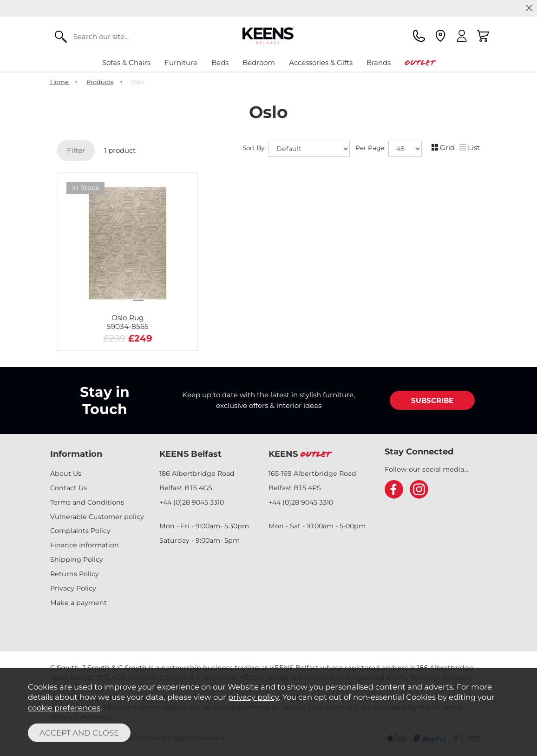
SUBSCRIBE (432, 400)
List (470, 148)
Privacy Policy (73, 588)
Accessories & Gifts (321, 62)
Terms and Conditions (87, 502)
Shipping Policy (77, 559)
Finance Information (85, 545)
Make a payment (79, 603)
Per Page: (389, 149)
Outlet (420, 62)
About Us (66, 473)
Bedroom (259, 62)
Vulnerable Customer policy (97, 517)
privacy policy (253, 697)
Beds (220, 62)
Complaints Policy (80, 531)
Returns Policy (75, 574)
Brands (379, 62)
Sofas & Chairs (126, 62)
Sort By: (296, 149)
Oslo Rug (128, 322)
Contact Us (69, 488)
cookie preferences (64, 708)
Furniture (181, 62)
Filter (76, 150)
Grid (443, 148)
